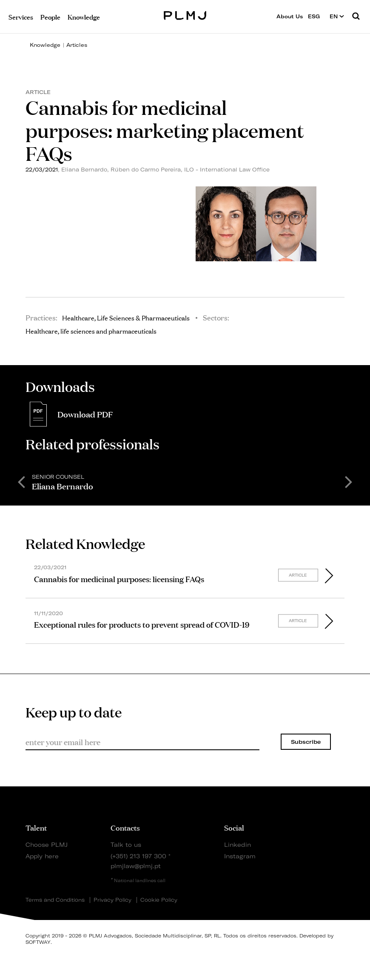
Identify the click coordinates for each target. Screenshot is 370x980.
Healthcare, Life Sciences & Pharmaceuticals (126, 317)
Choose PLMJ (47, 844)
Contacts (125, 827)
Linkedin (238, 844)
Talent (36, 827)
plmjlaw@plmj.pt (136, 866)
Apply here (42, 856)
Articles (77, 45)
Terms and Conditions (55, 900)
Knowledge (45, 45)
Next (349, 481)
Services (21, 16)
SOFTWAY (38, 942)
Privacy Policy (112, 900)
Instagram (240, 856)
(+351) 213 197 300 (138, 856)
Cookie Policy (159, 900)
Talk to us (126, 844)
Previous (21, 481)
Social (234, 827)
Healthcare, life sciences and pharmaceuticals (91, 331)
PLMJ (185, 14)
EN (337, 16)
